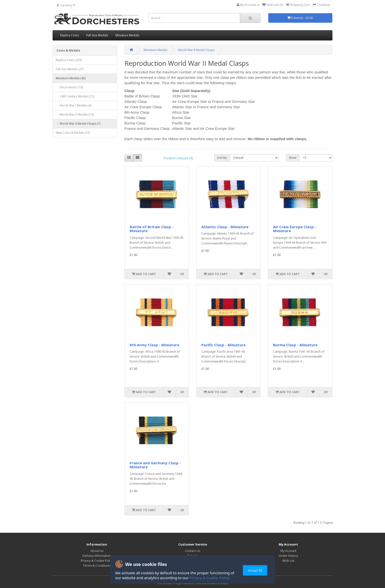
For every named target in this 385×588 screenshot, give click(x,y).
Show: (293, 158)
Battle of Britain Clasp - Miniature (152, 229)
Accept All (255, 570)
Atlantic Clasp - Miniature (225, 227)
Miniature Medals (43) (71, 78)
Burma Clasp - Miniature (295, 345)
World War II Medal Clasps (196, 50)
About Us (97, 551)
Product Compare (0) (178, 158)
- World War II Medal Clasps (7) (78, 124)
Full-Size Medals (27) (70, 69)
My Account (288, 551)
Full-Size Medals (97, 35)
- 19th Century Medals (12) (75, 96)
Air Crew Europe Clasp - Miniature (295, 229)
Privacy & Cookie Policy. (210, 578)
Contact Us (192, 551)
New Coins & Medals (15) (73, 133)
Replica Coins (69, 35)
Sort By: (222, 158)
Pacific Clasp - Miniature (223, 345)
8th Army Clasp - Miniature (154, 345)
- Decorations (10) (69, 87)
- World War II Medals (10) (75, 114)
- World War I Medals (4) (73, 105)
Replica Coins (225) (69, 60)
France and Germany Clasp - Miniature (155, 465)
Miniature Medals (127, 35)
